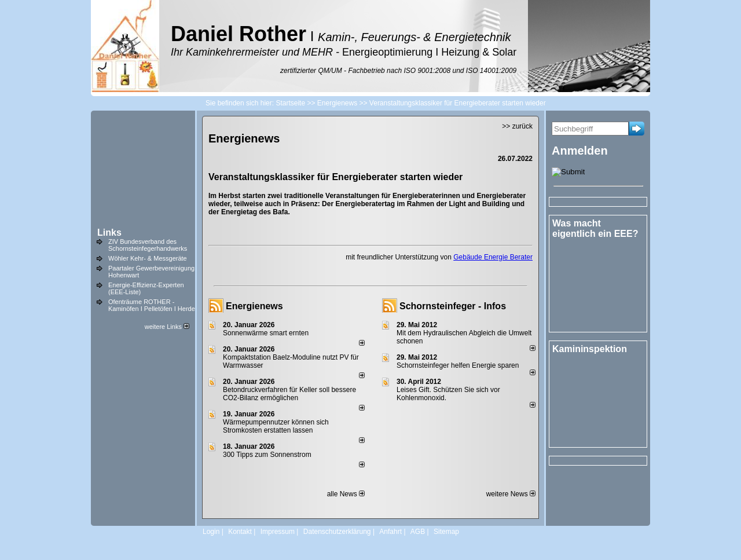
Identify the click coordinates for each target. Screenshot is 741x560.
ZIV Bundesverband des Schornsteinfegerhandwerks (148, 245)
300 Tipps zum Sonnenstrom (267, 455)
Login (211, 532)
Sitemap (446, 532)
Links (109, 233)
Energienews (254, 306)
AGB (418, 532)
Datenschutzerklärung (337, 532)
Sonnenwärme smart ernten (266, 333)
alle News (346, 494)
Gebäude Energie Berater (493, 257)
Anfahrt (390, 532)
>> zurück (517, 126)
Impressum (278, 532)
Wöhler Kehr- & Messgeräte (148, 258)
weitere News (511, 494)
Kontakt (240, 532)
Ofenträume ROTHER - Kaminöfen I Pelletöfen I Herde (152, 305)
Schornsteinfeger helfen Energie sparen (458, 365)
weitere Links (167, 327)
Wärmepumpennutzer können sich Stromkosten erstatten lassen (276, 426)
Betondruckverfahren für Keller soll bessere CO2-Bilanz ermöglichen (289, 394)
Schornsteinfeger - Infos (453, 306)
